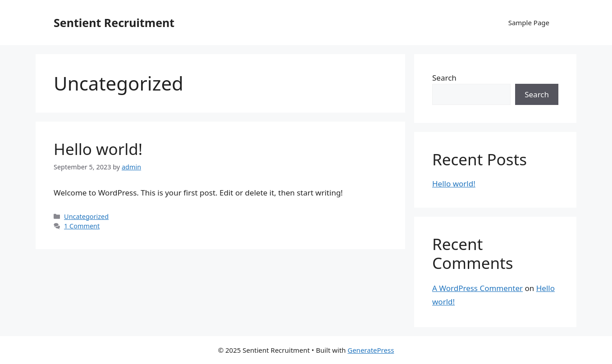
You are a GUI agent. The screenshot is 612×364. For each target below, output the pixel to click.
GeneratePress (371, 350)
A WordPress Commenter (477, 288)
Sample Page (529, 23)
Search (444, 78)
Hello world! (98, 149)
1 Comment (82, 226)
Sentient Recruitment (114, 23)
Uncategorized (86, 216)
